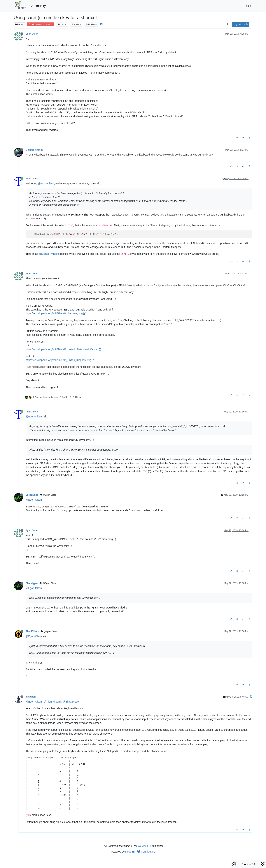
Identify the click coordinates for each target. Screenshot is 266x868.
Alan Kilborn (32, 631)
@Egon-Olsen (46, 184)
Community (38, 6)
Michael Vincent (34, 150)
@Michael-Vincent (49, 254)
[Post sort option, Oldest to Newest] (227, 24)
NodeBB (130, 852)
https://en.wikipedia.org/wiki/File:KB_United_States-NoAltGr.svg (63, 349)
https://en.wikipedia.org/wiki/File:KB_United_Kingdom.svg (60, 360)
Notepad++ (145, 846)
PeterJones (32, 179)
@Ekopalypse (71, 702)
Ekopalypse (32, 495)
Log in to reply (241, 24)
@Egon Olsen (48, 495)
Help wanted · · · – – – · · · (41, 24)
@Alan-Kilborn (52, 702)
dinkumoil (31, 697)
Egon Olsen (32, 34)
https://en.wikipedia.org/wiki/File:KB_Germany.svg (56, 313)
